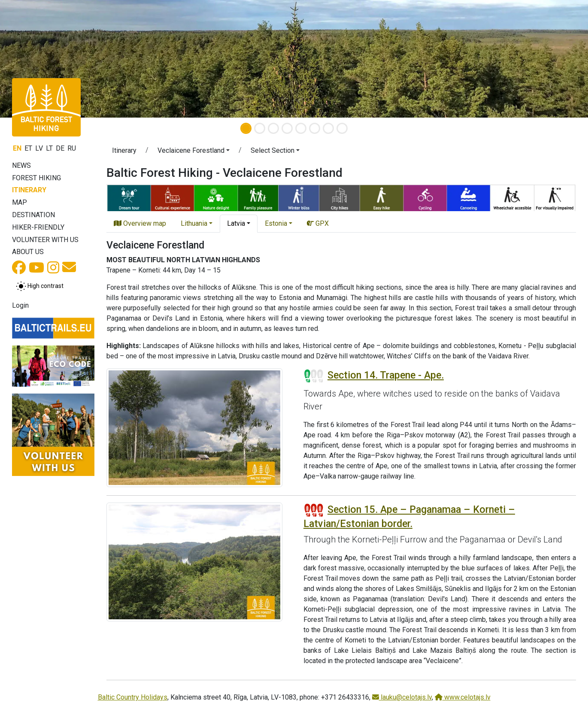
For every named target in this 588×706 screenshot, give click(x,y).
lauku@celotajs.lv (402, 697)
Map (20, 202)
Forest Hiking (36, 178)
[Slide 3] (273, 128)
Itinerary (29, 190)
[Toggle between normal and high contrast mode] (40, 286)
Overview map (140, 223)
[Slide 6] (315, 128)
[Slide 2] (260, 128)
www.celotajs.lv (463, 697)
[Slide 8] (342, 128)
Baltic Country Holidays (133, 697)
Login (20, 305)
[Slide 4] (287, 128)
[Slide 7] (328, 128)
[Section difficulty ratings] (314, 376)
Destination (33, 215)
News (21, 165)
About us (28, 252)
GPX (318, 223)
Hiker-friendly (38, 227)
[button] (44, 59)
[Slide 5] (301, 128)
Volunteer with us (45, 240)
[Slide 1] (246, 128)
